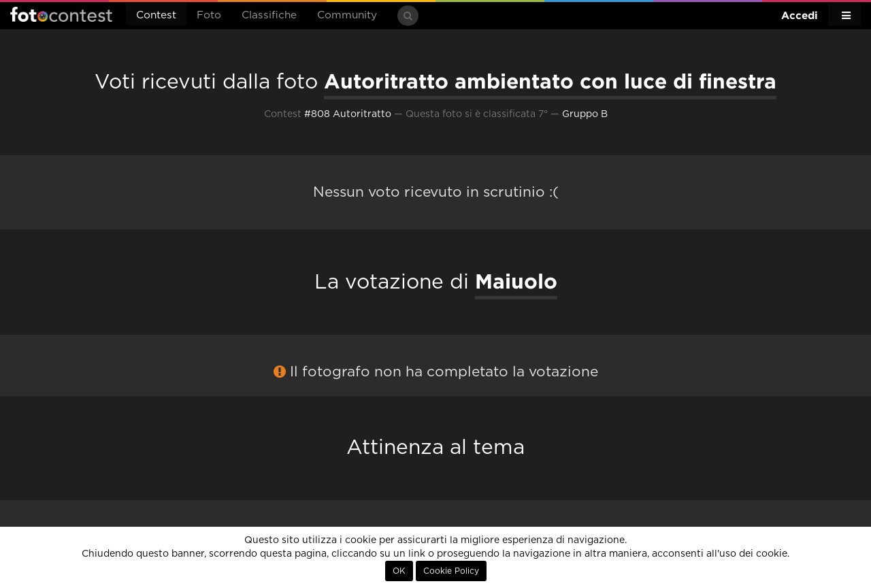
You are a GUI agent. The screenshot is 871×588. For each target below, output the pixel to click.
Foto (209, 15)
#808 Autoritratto (348, 114)
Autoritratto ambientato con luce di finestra (550, 81)
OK (399, 571)
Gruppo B (585, 114)
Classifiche (269, 15)
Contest (156, 15)
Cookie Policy (451, 571)
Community (347, 15)
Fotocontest (61, 14)
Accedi (800, 15)
